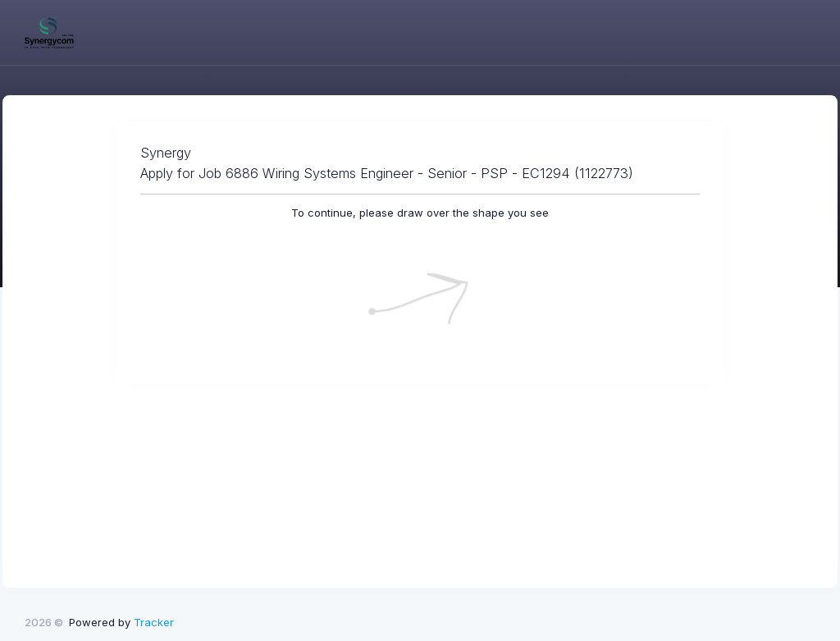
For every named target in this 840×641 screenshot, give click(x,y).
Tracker (154, 622)
